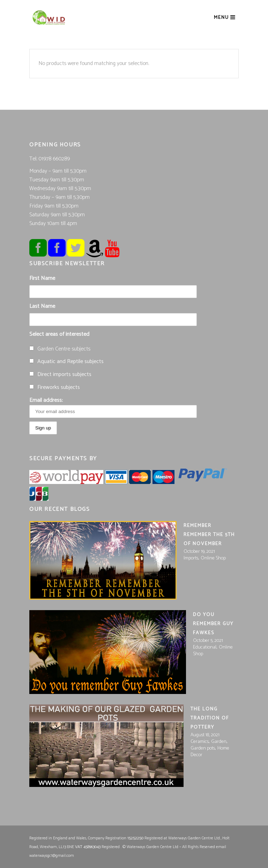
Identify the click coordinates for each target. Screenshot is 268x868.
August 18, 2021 (205, 735)
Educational (205, 647)
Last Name (42, 306)
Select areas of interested (59, 334)
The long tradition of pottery (210, 718)
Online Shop (213, 558)
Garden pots (203, 748)
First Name (42, 278)
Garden (219, 742)
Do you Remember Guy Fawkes (213, 624)
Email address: (113, 407)
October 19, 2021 (199, 552)
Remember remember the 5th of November (209, 535)
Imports (191, 558)
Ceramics (200, 742)
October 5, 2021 (208, 641)
